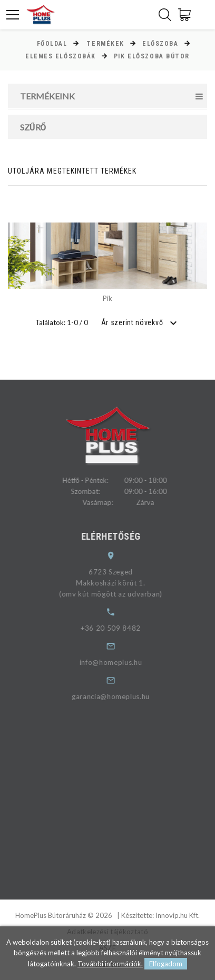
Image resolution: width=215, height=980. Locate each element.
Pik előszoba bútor (152, 56)
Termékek (105, 44)
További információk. (110, 964)
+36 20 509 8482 (118, 628)
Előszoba (160, 44)
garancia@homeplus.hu (118, 696)
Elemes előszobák (61, 56)
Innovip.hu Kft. (178, 915)
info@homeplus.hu (118, 662)
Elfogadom (166, 964)
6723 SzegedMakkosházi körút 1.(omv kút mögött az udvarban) (118, 583)
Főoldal (52, 44)
